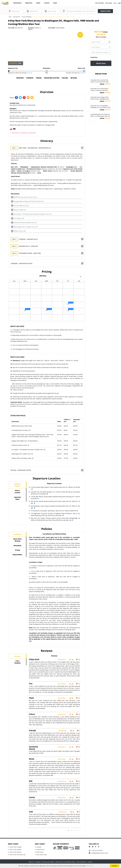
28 (36, 285)
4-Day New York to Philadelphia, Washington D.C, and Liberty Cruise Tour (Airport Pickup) (100, 107)
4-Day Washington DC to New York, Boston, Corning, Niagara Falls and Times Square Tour (100, 115)
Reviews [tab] (18, 657)
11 (25, 298)
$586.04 (105, 84)
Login (119, 3)
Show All (29, 73)
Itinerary (30, 79)
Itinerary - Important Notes (22, 263)
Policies (78, 79)
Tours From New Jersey (27, 17)
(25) (20, 63)
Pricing (42, 79)
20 (47, 305)
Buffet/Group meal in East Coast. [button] (26, 197)
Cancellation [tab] (19, 536)
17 (14, 305)
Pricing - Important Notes (21, 470)
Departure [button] (29, 3)
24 (14, 311)
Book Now (101, 63)
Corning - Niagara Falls (26, 239)
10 (14, 298)
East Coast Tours (17, 17)
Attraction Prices (18, 416)
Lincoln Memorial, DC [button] (21, 206)
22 (68, 305)
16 (79, 298)
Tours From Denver (15, 852)
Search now (105, 11)
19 (36, 305)
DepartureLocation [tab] (18, 486)
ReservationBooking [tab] (18, 543)
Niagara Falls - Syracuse (26, 246)
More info (89, 866)
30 (57, 285)
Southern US (40, 850)
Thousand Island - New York (27, 253)
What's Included (17, 326)
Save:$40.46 (101, 34)
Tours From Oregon (15, 847)
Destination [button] (17, 3)
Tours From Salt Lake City (17, 855)
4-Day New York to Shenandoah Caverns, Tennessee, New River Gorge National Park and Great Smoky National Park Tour (99, 90)
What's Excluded (17, 357)
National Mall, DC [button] (20, 210)
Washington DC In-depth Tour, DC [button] (26, 227)
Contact (47, 3)
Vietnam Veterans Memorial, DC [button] (25, 223)
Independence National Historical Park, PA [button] (29, 201)
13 (47, 298)
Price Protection (81, 862)
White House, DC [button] (20, 231)
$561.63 (105, 118)
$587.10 (105, 110)
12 (36, 298)
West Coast (39, 852)
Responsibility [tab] (19, 565)
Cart (115, 3)
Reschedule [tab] (18, 551)
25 (25, 311)
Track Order (109, 3)
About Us (32, 862)
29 (47, 285)
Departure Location (60, 79)
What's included (101, 37)
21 (57, 305)
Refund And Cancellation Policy (65, 862)
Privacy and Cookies (48, 862)
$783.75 (105, 101)
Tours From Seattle (15, 850)
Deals (55, 3)
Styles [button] (38, 3)
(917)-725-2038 (99, 3)
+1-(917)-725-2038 (96, 851)
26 (14, 285)
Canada (38, 847)
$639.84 (105, 93)
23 (79, 305)
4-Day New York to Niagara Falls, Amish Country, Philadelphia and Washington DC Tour (100, 98)
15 (68, 298)
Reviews (47, 84)
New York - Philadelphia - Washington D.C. (33, 148)
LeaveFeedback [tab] (17, 665)
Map (47, 73)
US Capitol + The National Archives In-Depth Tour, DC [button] (33, 214)
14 (57, 298)
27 (25, 285)
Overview (16, 79)
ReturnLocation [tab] (17, 495)
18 (25, 305)
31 (14, 318)
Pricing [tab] (18, 558)
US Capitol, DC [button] (19, 218)
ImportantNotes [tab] (18, 504)
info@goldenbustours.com (98, 853)
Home (10, 17)
